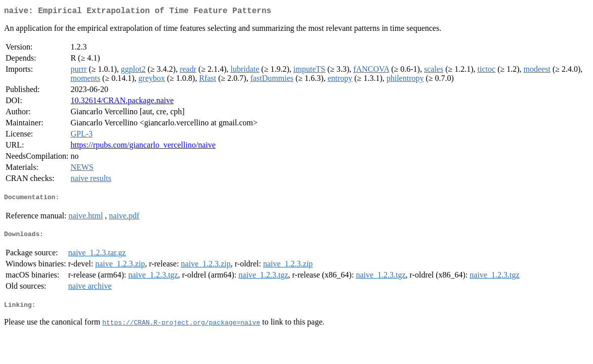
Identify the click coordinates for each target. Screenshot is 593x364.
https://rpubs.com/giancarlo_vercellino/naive (143, 147)
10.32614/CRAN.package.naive (122, 102)
